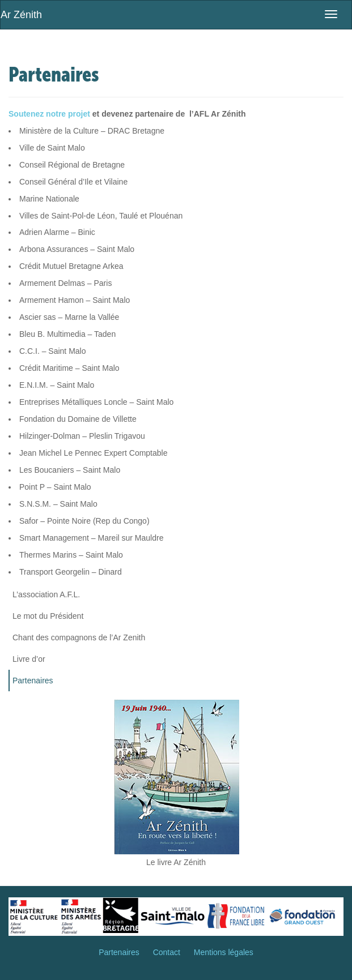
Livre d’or (29, 659)
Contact (167, 952)
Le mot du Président (48, 616)
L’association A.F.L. (46, 594)
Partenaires (33, 681)
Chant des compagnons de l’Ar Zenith (79, 637)
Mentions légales (224, 952)
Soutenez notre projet (49, 114)
